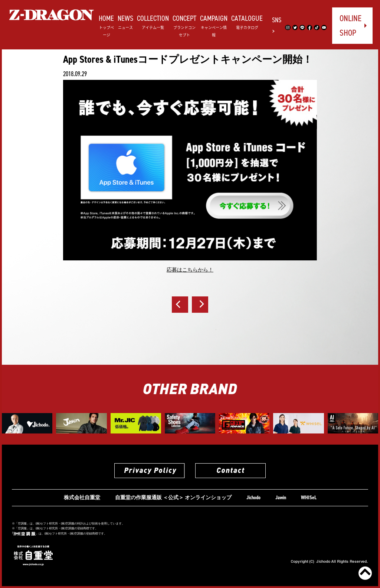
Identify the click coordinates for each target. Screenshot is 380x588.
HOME (106, 25)
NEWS (125, 22)
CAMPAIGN (214, 25)
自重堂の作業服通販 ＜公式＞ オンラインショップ (173, 498)
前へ (180, 305)
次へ (200, 305)
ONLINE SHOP (350, 25)
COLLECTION (153, 22)
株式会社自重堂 (82, 498)
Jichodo (253, 498)
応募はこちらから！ (190, 270)
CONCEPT (184, 25)
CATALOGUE (247, 22)
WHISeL (309, 498)
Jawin (281, 498)
